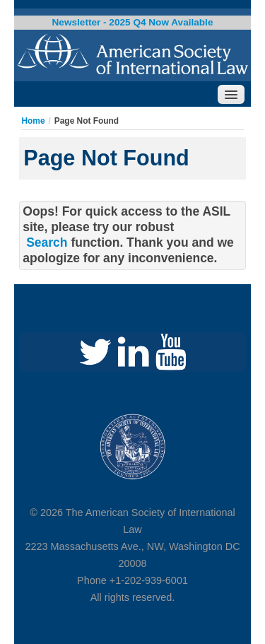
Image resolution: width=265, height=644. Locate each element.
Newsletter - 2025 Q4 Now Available (133, 22)
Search (47, 242)
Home (33, 121)
